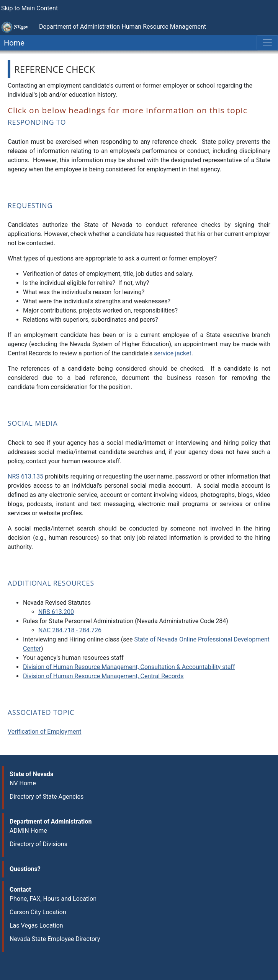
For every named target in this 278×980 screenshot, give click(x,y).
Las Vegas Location (36, 925)
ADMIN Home (28, 831)
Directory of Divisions (38, 844)
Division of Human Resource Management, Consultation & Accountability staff (129, 667)
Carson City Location (38, 912)
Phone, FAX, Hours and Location (53, 899)
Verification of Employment (44, 732)
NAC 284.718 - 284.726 (70, 630)
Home (12, 43)
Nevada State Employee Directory (55, 939)
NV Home (23, 783)
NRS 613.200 (56, 612)
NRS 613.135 (25, 476)
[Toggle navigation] (267, 43)
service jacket (173, 353)
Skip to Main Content (29, 8)
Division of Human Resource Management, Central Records (103, 676)
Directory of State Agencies (47, 797)
